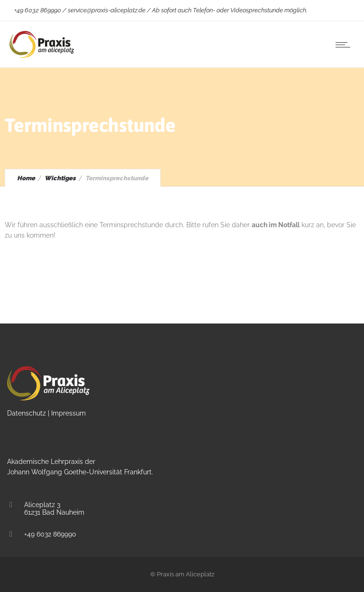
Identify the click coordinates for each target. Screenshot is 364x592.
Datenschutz (27, 413)
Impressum (68, 413)
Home (26, 178)
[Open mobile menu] (345, 45)
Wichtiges (60, 178)
